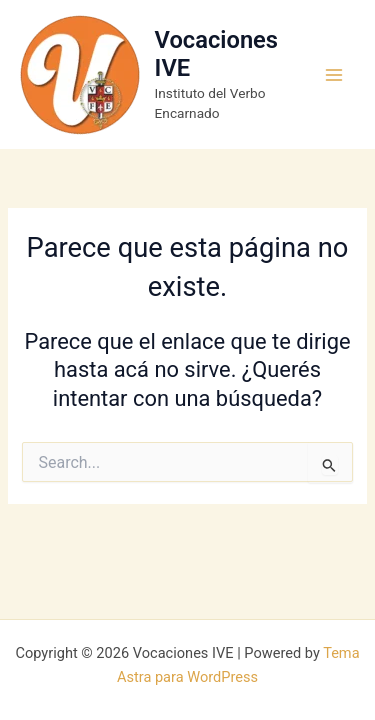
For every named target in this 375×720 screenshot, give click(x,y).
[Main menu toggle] (334, 75)
